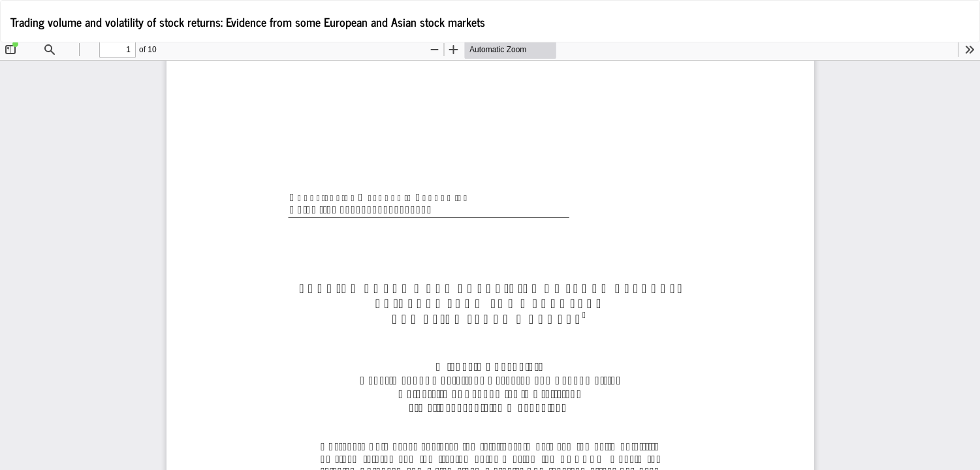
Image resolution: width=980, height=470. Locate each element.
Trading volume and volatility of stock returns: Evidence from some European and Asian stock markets (248, 22)
